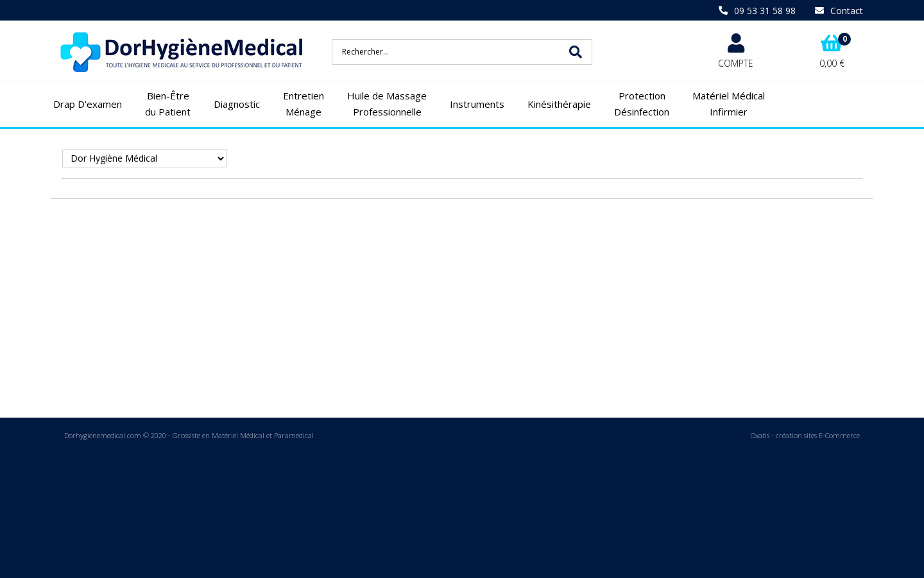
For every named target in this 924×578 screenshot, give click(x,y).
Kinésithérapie (559, 104)
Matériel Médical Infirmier (729, 104)
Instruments (477, 104)
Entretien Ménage (304, 104)
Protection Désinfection (642, 104)
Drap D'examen (88, 104)
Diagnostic (237, 104)
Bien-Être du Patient (168, 104)
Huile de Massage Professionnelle (387, 104)
